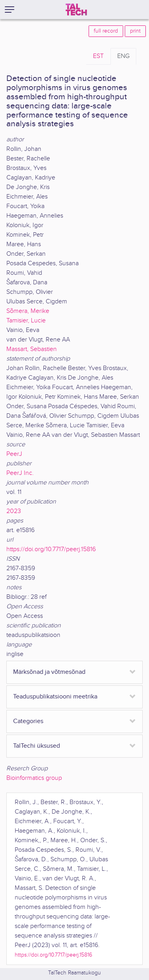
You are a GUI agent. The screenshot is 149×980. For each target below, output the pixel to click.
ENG (123, 56)
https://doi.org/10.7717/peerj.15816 (51, 549)
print (135, 31)
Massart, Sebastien (32, 349)
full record (106, 31)
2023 (14, 511)
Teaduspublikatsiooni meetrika (55, 697)
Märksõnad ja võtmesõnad (49, 672)
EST (98, 56)
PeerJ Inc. (20, 473)
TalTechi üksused (37, 746)
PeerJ (14, 454)
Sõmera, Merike (28, 311)
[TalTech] (76, 10)
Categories (28, 721)
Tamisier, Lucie (26, 321)
